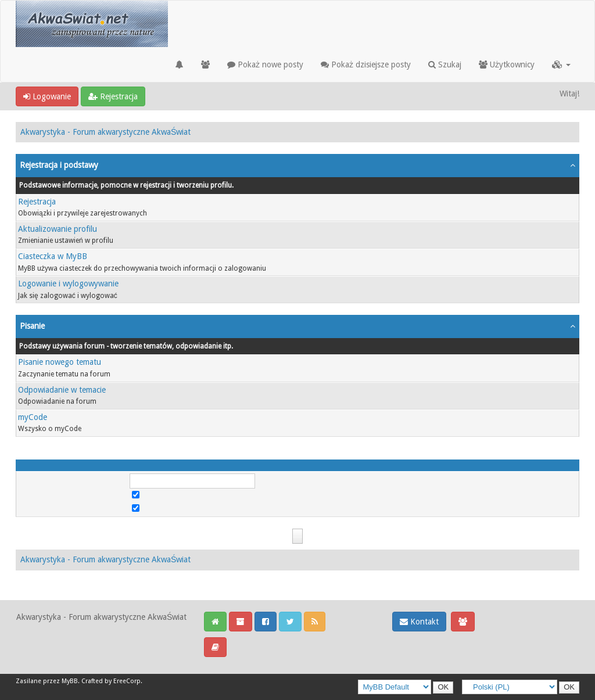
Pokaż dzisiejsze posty (366, 64)
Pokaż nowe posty (265, 64)
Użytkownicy (507, 64)
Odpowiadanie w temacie (62, 390)
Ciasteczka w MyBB (53, 256)
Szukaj (445, 64)
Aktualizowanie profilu (58, 229)
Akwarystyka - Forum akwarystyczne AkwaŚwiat (105, 132)
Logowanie (47, 96)
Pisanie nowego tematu (60, 362)
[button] (561, 64)
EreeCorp (127, 681)
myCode (33, 417)
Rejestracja (113, 96)
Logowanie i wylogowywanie (68, 283)
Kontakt (419, 622)
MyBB (70, 681)
